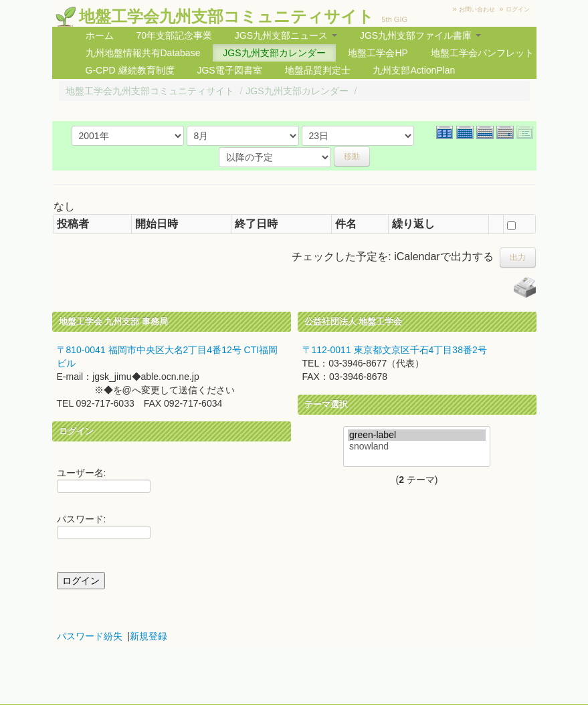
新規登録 (149, 636)
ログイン (518, 9)
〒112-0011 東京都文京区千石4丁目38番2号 (395, 350)
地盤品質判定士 (318, 70)
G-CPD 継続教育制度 (130, 70)
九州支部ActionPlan (414, 70)
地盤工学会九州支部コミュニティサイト (226, 16)
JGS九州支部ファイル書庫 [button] (420, 35)
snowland (417, 446)
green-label (417, 435)
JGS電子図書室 (229, 70)
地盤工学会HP (378, 53)
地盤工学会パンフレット (482, 53)
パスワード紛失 (90, 636)
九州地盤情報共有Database (143, 53)
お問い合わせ (477, 9)
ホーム (100, 35)
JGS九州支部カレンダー (274, 53)
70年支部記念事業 (174, 35)
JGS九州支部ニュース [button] (286, 35)
